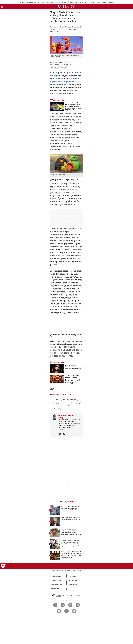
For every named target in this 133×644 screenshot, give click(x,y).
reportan (57, 408)
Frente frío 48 (41, 2)
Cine (56, 399)
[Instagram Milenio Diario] (70, 605)
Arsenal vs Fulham (74, 2)
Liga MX (112, 2)
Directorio (73, 577)
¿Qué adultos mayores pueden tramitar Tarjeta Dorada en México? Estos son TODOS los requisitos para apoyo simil (70, 543)
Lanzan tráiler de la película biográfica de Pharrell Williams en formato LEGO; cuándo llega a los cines (73, 106)
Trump (90, 2)
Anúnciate (55, 588)
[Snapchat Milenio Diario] (74, 611)
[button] (2, 7)
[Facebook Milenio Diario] (55, 605)
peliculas (65, 399)
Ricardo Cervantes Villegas (62, 63)
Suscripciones (57, 584)
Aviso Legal (73, 584)
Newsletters (56, 577)
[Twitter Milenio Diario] (63, 605)
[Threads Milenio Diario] (78, 605)
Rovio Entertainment (61, 404)
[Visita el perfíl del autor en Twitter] (64, 434)
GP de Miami (84, 2)
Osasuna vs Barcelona (61, 2)
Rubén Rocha (49, 2)
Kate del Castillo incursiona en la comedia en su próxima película (74, 367)
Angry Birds (76, 404)
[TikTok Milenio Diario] (66, 611)
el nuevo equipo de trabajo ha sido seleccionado (65, 82)
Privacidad (73, 581)
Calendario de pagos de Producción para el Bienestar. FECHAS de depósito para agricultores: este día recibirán (71, 532)
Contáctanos (56, 581)
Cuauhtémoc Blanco (102, 2)
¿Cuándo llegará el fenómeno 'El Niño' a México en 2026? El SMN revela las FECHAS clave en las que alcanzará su (71, 554)
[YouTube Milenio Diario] (59, 611)
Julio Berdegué (31, 2)
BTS (94, 2)
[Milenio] (66, 7)
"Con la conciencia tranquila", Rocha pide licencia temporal (70, 519)
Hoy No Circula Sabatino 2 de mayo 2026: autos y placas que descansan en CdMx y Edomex (70, 508)
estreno (74, 399)
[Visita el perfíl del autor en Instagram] (60, 434)
